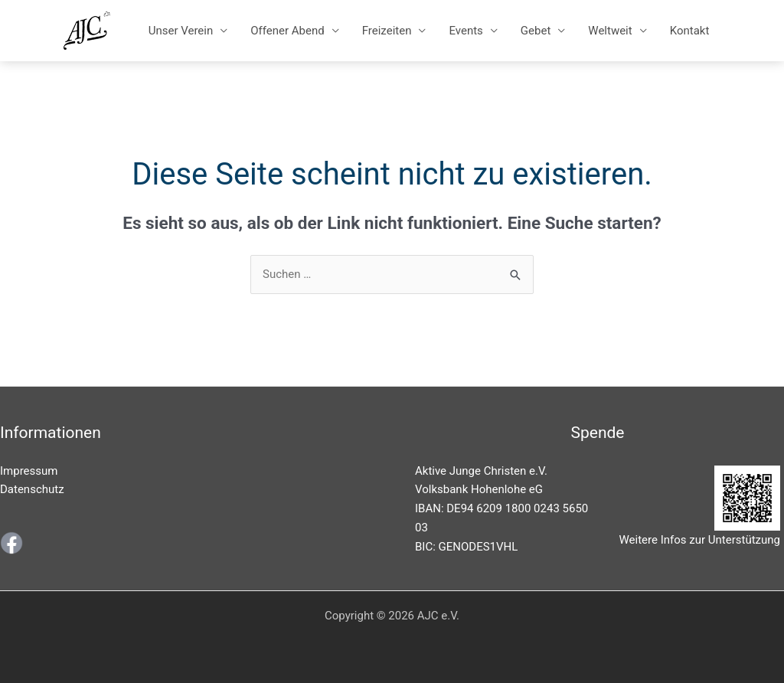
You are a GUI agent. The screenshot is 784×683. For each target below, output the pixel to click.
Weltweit (610, 31)
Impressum (29, 471)
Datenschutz (32, 489)
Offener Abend (287, 31)
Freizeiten (387, 31)
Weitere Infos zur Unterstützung (700, 540)
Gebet (536, 31)
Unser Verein (181, 31)
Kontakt (690, 31)
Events (465, 31)
